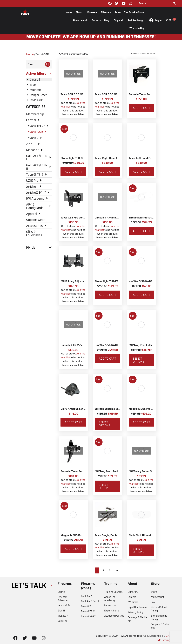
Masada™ (63, 616)
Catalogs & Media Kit (137, 619)
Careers (96, 20)
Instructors (110, 605)
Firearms (92, 12)
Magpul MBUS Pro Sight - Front (79, 535)
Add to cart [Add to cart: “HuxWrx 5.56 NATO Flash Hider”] (107, 359)
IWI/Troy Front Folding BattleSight (115, 471)
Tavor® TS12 (88, 611)
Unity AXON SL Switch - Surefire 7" (81, 409)
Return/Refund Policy (159, 609)
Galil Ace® (87, 596)
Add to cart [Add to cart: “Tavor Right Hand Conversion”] (107, 172)
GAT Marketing (164, 638)
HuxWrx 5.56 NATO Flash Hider (113, 345)
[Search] (174, 3)
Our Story (133, 592)
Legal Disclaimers (137, 607)
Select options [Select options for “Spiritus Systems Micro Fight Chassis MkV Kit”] (105, 424)
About (80, 12)
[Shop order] (73, 54)
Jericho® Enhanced (63, 599)
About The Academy (110, 599)
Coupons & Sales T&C (160, 626)
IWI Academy (136, 20)
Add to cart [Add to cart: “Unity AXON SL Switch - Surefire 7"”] (73, 422)
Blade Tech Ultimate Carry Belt (147, 535)
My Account (157, 597)
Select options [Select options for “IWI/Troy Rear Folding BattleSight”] (139, 360)
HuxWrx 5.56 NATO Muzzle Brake (149, 281)
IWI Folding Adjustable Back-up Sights (83, 281)
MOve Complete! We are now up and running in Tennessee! (91, 37)
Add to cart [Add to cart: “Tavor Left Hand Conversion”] (141, 172)
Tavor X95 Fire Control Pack (77, 218)
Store (118, 12)
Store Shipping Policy (159, 617)
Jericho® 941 (65, 605)
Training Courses (113, 592)
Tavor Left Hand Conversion (145, 158)
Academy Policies (114, 616)
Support (119, 20)
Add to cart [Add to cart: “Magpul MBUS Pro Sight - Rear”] (141, 422)
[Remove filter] (39, 80)
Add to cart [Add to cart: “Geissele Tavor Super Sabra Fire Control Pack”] (141, 108)
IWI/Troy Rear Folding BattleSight (149, 345)
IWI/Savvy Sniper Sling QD (144, 471)
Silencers (106, 12)
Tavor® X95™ (88, 616)
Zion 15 (61, 611)
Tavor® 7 (86, 606)
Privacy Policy (136, 612)
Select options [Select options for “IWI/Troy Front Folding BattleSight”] (105, 486)
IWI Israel (133, 602)
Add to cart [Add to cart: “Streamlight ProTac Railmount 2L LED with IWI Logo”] (141, 231)
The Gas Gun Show (134, 12)
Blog (107, 20)
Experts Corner (112, 611)
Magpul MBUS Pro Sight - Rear (147, 409)
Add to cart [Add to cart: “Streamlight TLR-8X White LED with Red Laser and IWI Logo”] (73, 172)
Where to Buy (137, 28)
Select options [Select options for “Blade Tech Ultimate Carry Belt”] (139, 550)
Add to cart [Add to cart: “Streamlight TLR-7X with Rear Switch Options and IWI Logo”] (107, 295)
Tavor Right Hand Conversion (112, 158)
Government (81, 20)
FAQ (153, 602)
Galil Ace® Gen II (90, 601)
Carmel (62, 592)
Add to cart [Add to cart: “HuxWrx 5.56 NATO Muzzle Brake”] (141, 295)
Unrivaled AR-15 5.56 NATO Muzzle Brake (119, 218)
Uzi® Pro (62, 621)
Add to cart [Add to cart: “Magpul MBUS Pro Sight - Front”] (73, 549)
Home (69, 12)
